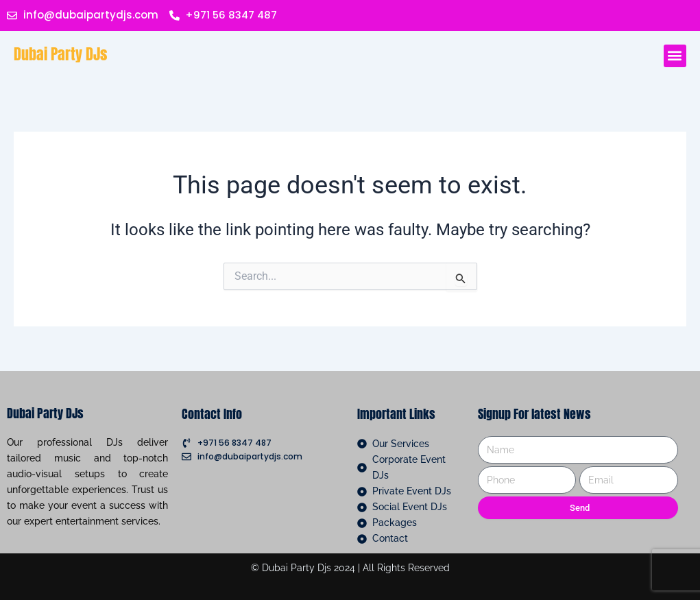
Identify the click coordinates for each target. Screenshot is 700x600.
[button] (675, 56)
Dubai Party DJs (60, 54)
